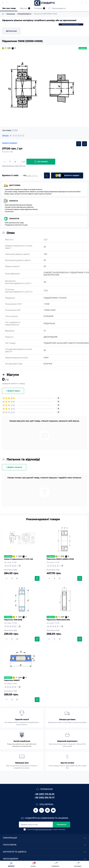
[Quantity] (10, 162)
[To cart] (37, 578)
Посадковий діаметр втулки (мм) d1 (19, 350)
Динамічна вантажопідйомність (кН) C (18, 282)
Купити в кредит (67, 175)
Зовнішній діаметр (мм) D (17, 254)
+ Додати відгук (13, 391)
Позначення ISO (13, 310)
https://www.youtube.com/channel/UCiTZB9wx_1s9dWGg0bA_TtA (53, 810)
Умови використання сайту (43, 829)
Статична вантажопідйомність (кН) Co (19, 291)
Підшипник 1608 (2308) (13, 620)
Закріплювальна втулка (17, 358)
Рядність (9, 337)
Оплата (14, 201)
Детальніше (11, 31)
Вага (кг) (9, 240)
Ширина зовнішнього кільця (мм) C (19, 247)
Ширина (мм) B (12, 266)
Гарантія (14, 219)
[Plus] (15, 162)
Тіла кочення (11, 316)
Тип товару (10, 343)
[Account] (86, 3)
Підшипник (11, 14)
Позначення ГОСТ (14, 304)
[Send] (47, 175)
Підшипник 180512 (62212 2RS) (58, 620)
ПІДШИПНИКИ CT (24, 14)
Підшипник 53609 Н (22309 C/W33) (60, 559)
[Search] (8, 3)
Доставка (15, 185)
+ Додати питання (14, 467)
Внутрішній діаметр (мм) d (18, 260)
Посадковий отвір (14, 364)
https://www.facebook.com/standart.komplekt (36, 810)
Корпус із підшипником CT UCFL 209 (18, 559)
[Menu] (3, 3)
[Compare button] (84, 144)
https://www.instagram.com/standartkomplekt (42, 810)
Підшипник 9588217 (12, 680)
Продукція (10, 298)
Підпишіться (61, 824)
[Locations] (82, 3)
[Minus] (5, 162)
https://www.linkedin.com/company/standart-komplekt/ (47, 810)
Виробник (10, 331)
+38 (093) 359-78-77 (44, 798)
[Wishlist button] (79, 144)
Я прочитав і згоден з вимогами (46, 829)
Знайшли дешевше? (10, 143)
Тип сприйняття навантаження (13, 324)
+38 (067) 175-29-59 (44, 794)
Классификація (12, 274)
